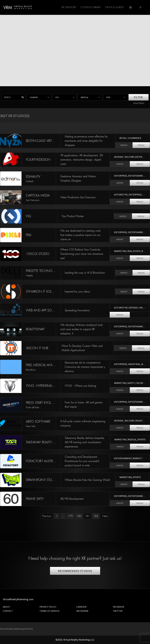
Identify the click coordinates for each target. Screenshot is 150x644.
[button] (145, 7)
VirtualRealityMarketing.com (18, 599)
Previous (47, 516)
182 (96, 516)
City (57, 97)
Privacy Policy (48, 607)
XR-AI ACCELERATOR (117, 7)
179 (70, 516)
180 (79, 516)
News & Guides (93, 7)
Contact (8, 611)
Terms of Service (49, 611)
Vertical (85, 97)
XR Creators (47, 7)
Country (34, 97)
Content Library (69, 7)
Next (105, 516)
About (7, 607)
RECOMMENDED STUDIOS (75, 571)
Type (108, 97)
